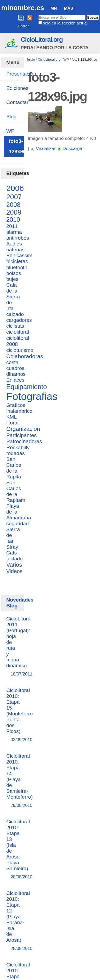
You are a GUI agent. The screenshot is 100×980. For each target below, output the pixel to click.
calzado (15, 314)
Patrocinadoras (24, 441)
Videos (14, 571)
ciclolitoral (17, 332)
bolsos (13, 273)
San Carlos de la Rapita (13, 468)
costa (12, 362)
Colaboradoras (25, 356)
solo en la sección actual (65, 23)
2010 (13, 220)
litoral (12, 423)
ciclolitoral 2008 (18, 341)
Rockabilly (18, 447)
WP (66, 59)
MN (54, 8)
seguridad (17, 524)
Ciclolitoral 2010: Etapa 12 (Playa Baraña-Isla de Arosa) (18, 921)
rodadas (15, 453)
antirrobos (17, 238)
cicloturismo (20, 350)
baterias (15, 250)
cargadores (19, 320)
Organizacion (23, 429)
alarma (14, 232)
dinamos (16, 374)
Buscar (38, 15)
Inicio (31, 59)
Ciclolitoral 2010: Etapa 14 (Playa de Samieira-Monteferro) (19, 781)
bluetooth (17, 267)
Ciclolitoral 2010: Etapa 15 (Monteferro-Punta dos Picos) (20, 715)
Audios (14, 244)
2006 (15, 188)
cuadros (15, 368)
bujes (12, 279)
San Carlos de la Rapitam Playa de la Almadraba (19, 500)
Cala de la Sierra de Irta (13, 297)
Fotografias (32, 396)
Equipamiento (27, 387)
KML (11, 417)
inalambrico (19, 411)
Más (69, 8)
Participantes (21, 435)
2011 (12, 226)
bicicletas (17, 261)
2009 (14, 212)
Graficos (16, 405)
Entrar (23, 26)
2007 (14, 197)
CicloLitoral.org (42, 39)
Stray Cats (12, 550)
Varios (14, 565)
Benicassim (19, 255)
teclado (14, 559)
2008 (13, 205)
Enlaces (15, 380)
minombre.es (23, 8)
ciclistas (15, 326)
